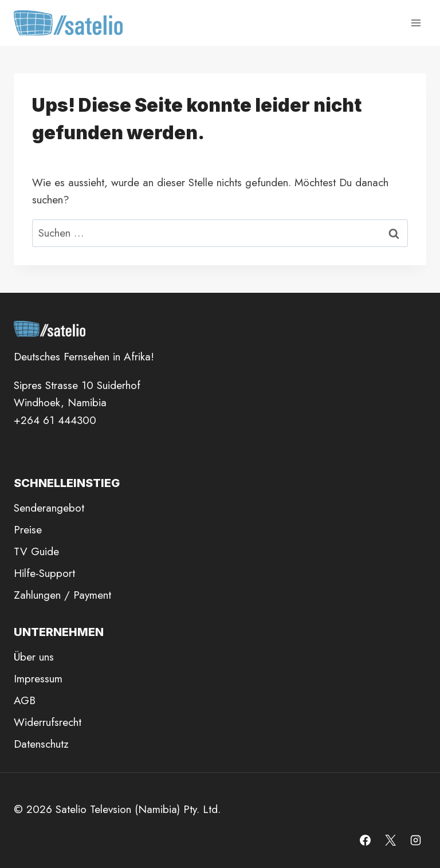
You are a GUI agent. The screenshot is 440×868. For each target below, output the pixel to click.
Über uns (34, 657)
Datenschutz (41, 744)
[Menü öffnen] (416, 23)
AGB (25, 700)
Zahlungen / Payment (62, 595)
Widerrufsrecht (48, 722)
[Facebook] (366, 840)
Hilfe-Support (44, 573)
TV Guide (36, 551)
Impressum (38, 679)
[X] (390, 840)
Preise (28, 530)
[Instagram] (415, 840)
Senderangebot (49, 508)
